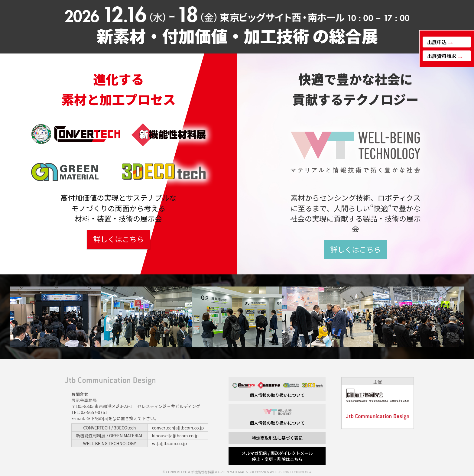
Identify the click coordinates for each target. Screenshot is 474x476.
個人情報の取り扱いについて (277, 390)
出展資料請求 (445, 56)
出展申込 (440, 42)
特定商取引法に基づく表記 (277, 438)
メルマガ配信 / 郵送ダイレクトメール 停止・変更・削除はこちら (277, 456)
